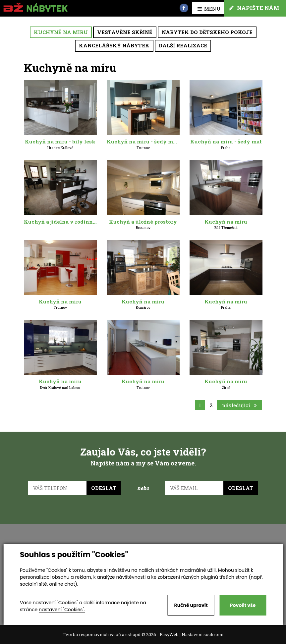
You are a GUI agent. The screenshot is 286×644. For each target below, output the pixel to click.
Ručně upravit (191, 605)
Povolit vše (243, 605)
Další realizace (183, 45)
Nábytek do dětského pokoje (207, 32)
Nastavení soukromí (202, 634)
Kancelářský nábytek (114, 45)
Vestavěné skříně (125, 32)
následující (239, 405)
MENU (209, 9)
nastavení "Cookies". (62, 610)
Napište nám (254, 8)
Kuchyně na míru (61, 32)
